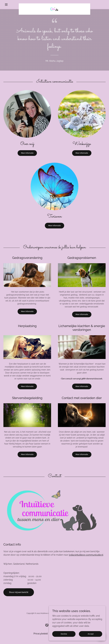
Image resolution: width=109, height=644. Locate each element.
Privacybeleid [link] (41, 634)
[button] (11, 5)
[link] (54, 5)
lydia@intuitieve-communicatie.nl (86, 555)
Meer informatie (27, 153)
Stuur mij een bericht (19, 592)
